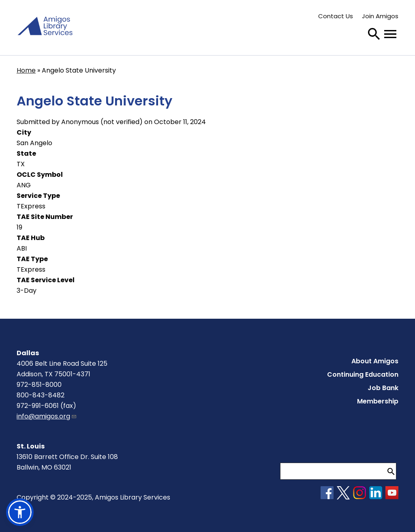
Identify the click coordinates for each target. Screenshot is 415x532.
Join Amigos (380, 16)
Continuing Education (363, 374)
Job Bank (383, 388)
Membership (378, 401)
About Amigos (375, 361)
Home (26, 70)
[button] (20, 512)
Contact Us (336, 16)
